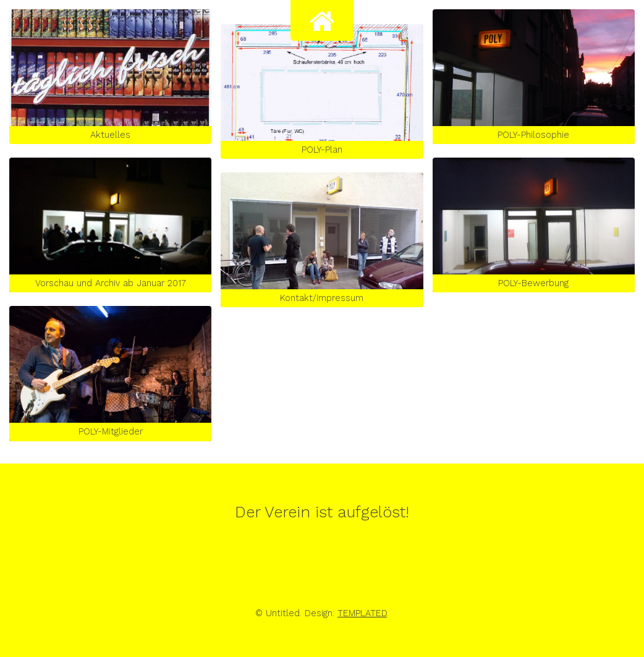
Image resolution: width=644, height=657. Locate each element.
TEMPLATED (362, 613)
